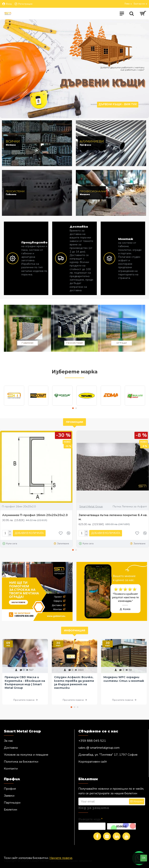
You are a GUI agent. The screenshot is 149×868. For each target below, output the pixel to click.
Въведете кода (89, 819)
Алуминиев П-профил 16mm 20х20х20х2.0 (35, 515)
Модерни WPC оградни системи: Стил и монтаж (124, 679)
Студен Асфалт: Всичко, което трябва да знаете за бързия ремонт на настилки (74, 682)
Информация (75, 630)
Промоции (74, 422)
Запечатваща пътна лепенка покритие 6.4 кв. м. (113, 517)
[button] (73, 408)
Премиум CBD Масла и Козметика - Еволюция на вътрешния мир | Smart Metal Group (25, 682)
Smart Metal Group (91, 507)
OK (144, 858)
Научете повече (61, 858)
